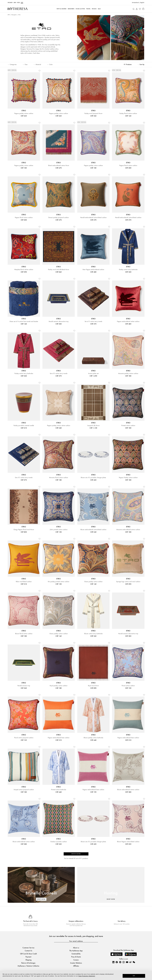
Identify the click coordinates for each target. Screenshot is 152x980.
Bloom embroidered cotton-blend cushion (93, 530)
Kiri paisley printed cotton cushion (59, 582)
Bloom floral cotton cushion (24, 634)
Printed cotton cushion (128, 426)
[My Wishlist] (140, 9)
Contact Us (28, 951)
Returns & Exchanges (28, 963)
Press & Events (76, 957)
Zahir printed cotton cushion (59, 530)
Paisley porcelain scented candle (24, 426)
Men (15, 3)
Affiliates (76, 966)
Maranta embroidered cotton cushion (128, 530)
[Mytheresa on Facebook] (117, 962)
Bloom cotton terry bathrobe (93, 634)
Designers (14, 15)
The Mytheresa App (76, 951)
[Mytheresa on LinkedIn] (113, 962)
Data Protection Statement (87, 976)
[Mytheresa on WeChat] (134, 962)
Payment (28, 957)
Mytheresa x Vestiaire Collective (28, 966)
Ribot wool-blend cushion (24, 582)
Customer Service (28, 948)
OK (134, 976)
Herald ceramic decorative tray (59, 322)
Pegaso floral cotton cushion (128, 166)
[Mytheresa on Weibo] (130, 962)
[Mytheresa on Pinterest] (120, 962)
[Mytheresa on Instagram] (124, 962)
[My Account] (137, 9)
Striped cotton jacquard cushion (24, 790)
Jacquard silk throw (93, 426)
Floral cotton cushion (128, 686)
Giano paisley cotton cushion (93, 582)
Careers (76, 960)
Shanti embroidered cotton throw (59, 166)
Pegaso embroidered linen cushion (59, 738)
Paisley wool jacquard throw (93, 113)
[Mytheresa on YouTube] (127, 962)
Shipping (28, 960)
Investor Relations (76, 963)
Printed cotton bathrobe (59, 790)
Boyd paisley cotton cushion (59, 686)
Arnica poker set (93, 374)
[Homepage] (18, 9)
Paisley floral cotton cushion (128, 113)
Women (10, 3)
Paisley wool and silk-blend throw (59, 270)
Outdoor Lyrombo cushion (59, 842)
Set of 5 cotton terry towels (93, 322)
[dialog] (76, 975)
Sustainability (76, 954)
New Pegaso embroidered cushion (93, 270)
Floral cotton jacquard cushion (24, 738)
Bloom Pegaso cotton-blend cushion (128, 842)
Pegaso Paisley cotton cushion (128, 478)
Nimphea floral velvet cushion (24, 270)
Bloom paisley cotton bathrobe (93, 738)
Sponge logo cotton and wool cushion (128, 582)
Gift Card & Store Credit (28, 954)
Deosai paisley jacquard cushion (59, 218)
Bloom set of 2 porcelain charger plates (93, 478)
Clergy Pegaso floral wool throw (24, 530)
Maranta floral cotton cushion (59, 478)
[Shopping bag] (143, 9)
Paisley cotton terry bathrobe (128, 270)
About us (76, 948)
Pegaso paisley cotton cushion (24, 113)
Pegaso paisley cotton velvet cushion (59, 426)
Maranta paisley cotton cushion (128, 374)
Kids (19, 3)
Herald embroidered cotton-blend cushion (93, 218)
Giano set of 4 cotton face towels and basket (24, 322)
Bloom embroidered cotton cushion (128, 790)
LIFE (22, 3)
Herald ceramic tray (24, 686)
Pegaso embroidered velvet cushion (128, 322)
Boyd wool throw (93, 686)
